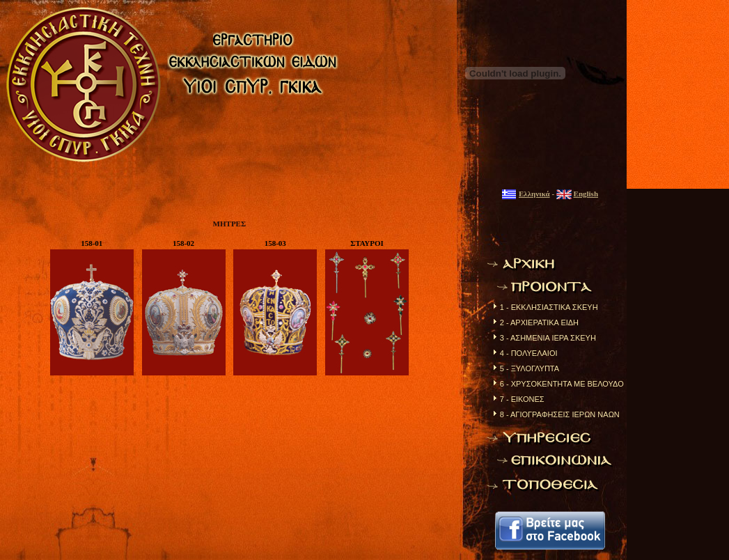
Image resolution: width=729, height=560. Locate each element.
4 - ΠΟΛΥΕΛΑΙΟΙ (529, 353)
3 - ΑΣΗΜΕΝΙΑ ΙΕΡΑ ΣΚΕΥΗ (548, 338)
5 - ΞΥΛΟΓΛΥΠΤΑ (530, 368)
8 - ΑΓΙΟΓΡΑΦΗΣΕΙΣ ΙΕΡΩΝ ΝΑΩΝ (560, 414)
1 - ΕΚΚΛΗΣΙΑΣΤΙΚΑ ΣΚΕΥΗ (549, 307)
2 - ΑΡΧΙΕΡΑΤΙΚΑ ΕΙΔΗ (539, 322)
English (586, 194)
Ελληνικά (534, 194)
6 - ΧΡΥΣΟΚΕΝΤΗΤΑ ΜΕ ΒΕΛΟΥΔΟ (562, 384)
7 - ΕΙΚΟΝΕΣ (522, 399)
